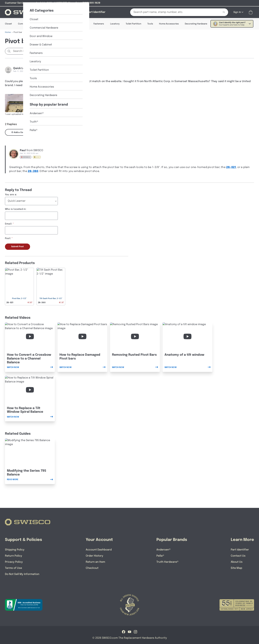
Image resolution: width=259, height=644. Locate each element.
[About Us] (77, 12)
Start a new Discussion (68, 51)
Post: (8, 238)
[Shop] (62, 12)
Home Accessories (169, 24)
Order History (94, 556)
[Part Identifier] (96, 12)
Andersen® (164, 550)
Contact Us (238, 556)
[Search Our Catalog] (173, 12)
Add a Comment (21, 132)
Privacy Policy (14, 562)
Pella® (160, 556)
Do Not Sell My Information (22, 574)
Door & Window (55, 24)
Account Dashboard (99, 550)
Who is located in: (16, 209)
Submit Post (18, 246)
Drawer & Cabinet (78, 24)
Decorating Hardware (196, 24)
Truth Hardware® (167, 562)
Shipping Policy (15, 550)
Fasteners (99, 24)
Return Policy (14, 556)
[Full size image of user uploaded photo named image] (19, 103)
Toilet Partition (133, 24)
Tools (150, 24)
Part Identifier (240, 550)
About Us (237, 562)
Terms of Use (13, 568)
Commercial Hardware (30, 24)
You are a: (11, 194)
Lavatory (115, 24)
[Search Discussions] (29, 51)
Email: (9, 224)
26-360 (33, 171)
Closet (8, 24)
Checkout (92, 568)
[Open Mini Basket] (251, 12)
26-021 (231, 167)
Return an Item (95, 562)
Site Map (236, 568)
